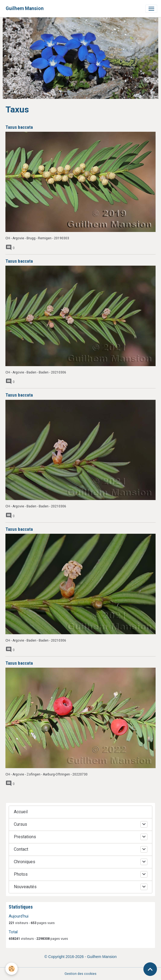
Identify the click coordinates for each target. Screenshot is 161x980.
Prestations (25, 837)
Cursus (20, 824)
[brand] (25, 9)
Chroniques (25, 862)
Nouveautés (25, 887)
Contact (21, 849)
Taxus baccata (19, 127)
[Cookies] (12, 969)
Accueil (21, 812)
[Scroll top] (150, 969)
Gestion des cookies (80, 974)
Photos (21, 874)
